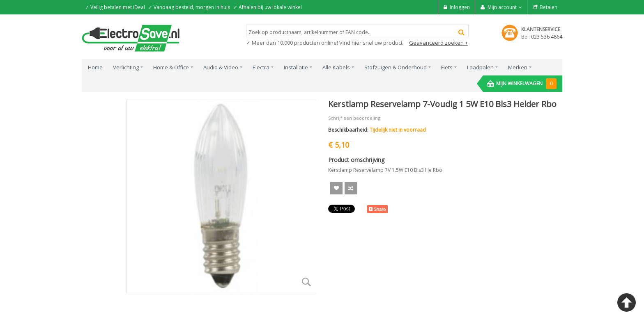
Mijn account (502, 7)
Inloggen (460, 7)
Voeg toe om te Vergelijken (351, 188)
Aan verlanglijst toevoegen (336, 188)
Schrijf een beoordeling (354, 118)
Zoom (306, 282)
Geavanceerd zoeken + (438, 43)
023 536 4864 (547, 37)
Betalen (549, 7)
